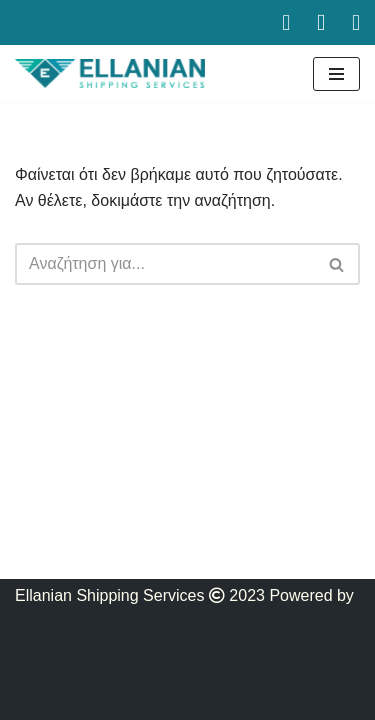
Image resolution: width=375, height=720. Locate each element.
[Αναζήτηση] (165, 264)
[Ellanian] (110, 73)
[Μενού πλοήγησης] (336, 74)
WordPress (235, 698)
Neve (33, 698)
